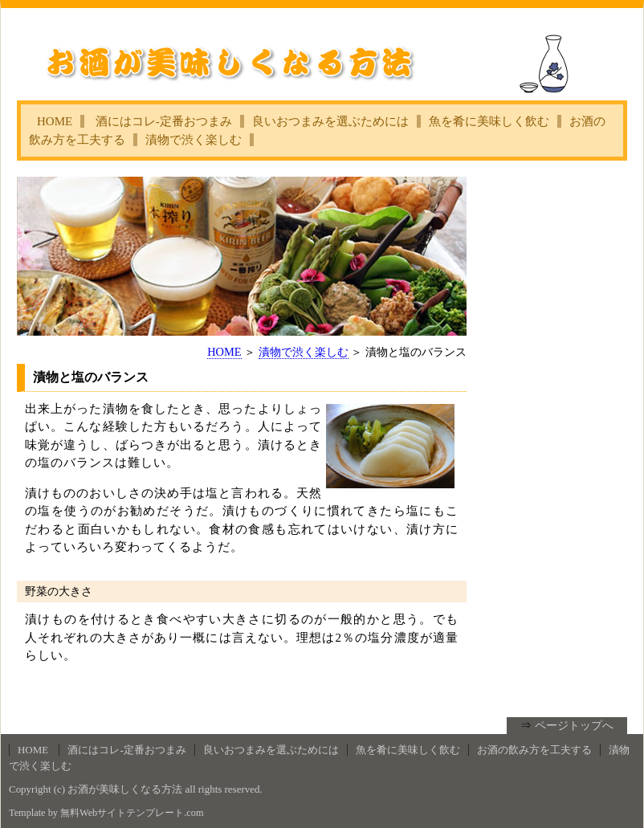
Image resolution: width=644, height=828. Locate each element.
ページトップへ (574, 725)
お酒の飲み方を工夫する (534, 750)
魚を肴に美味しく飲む (489, 121)
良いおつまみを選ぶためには (330, 121)
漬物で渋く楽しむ (194, 140)
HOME (55, 121)
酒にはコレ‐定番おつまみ (164, 121)
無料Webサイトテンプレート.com (132, 813)
